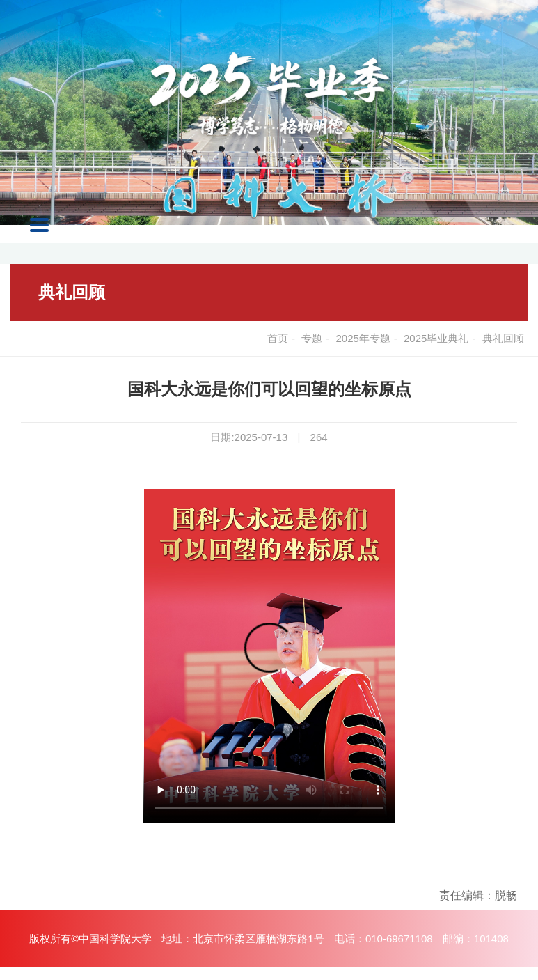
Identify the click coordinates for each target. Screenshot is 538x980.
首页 (278, 338)
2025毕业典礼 (436, 338)
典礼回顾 (72, 292)
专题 (312, 338)
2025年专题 (363, 338)
